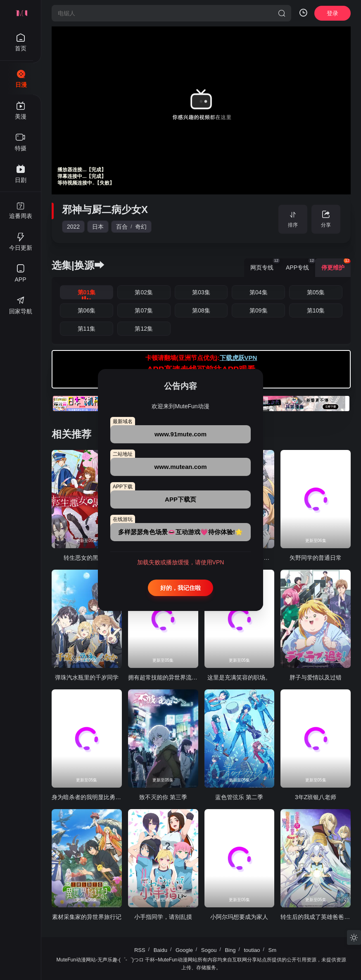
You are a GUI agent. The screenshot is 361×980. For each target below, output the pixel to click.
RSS (140, 950)
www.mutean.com (181, 467)
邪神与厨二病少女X (105, 209)
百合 (122, 227)
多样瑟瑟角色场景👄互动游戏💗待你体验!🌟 (180, 532)
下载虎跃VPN (239, 358)
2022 (73, 227)
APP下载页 (180, 499)
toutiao (252, 950)
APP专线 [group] (300, 265)
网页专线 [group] (265, 265)
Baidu (160, 950)
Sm (273, 950)
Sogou (209, 950)
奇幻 (141, 227)
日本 (98, 227)
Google (184, 950)
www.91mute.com (180, 434)
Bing (230, 950)
